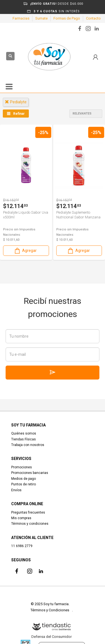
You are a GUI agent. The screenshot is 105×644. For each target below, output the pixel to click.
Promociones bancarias (30, 473)
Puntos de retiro (24, 484)
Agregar (25, 251)
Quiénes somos (24, 433)
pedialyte (16, 102)
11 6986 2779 (22, 546)
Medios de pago (24, 479)
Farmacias (21, 18)
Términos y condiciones (30, 524)
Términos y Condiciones (50, 610)
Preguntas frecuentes (28, 512)
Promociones (22, 467)
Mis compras (21, 518)
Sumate (41, 18)
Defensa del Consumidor (52, 637)
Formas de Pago (67, 18)
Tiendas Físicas (24, 439)
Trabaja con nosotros (28, 445)
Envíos (16, 490)
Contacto (93, 18)
